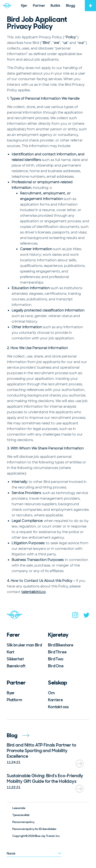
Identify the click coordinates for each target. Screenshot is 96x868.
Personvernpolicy (24, 822)
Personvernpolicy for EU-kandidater (34, 829)
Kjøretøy (58, 635)
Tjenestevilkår (21, 815)
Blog (18, 735)
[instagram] (75, 616)
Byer (11, 693)
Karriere (55, 700)
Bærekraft (16, 666)
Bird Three (57, 652)
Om (51, 693)
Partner (16, 683)
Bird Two (56, 659)
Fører (13, 635)
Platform (14, 700)
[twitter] (86, 616)
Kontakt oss (58, 707)
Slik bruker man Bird (24, 645)
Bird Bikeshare (61, 645)
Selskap (58, 683)
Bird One (56, 666)
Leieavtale (19, 808)
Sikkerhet (15, 659)
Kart (10, 652)
